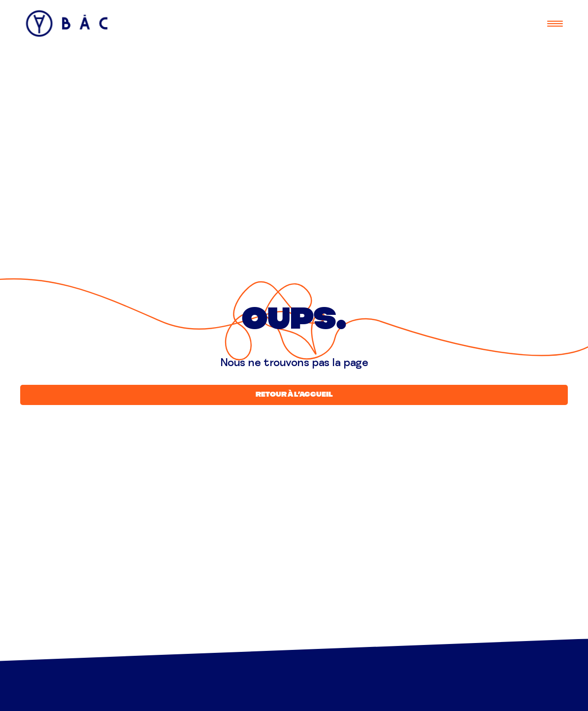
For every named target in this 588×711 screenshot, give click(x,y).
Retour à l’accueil (294, 395)
